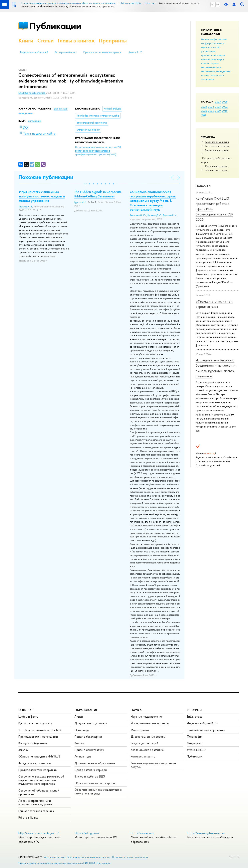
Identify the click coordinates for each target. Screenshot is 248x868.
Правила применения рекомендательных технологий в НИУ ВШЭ (57, 863)
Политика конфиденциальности (130, 857)
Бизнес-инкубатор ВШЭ (90, 776)
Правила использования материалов (102, 52)
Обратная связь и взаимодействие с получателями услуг (98, 791)
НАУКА (136, 710)
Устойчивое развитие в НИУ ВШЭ (40, 730)
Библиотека (195, 717)
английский (35, 121)
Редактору (234, 856)
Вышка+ (79, 743)
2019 (218, 111)
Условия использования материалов (89, 857)
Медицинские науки (217, 150)
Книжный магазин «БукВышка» (206, 730)
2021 (204, 111)
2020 (211, 111)
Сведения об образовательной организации (39, 792)
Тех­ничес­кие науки (216, 170)
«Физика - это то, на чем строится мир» (214, 304)
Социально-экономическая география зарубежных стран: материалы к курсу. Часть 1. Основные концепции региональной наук (153, 201)
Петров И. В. (26, 207)
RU (213, 4)
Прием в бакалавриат (88, 737)
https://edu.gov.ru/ (87, 833)
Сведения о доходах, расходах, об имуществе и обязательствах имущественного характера (41, 780)
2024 (211, 107)
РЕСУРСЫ (194, 710)
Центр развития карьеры (91, 770)
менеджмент (224, 71)
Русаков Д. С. (155, 215)
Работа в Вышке (28, 817)
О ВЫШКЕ (26, 710)
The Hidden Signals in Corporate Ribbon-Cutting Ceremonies (98, 194)
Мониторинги (140, 730)
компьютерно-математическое (211, 65)
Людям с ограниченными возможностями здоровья (35, 802)
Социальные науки (216, 166)
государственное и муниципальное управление (213, 47)
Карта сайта (104, 863)
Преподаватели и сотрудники (38, 737)
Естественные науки (217, 146)
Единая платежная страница (36, 811)
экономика (208, 79)
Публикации (55, 26)
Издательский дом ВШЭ (202, 723)
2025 (204, 107)
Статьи (46, 41)
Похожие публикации (46, 177)
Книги (26, 41)
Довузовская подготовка (91, 723)
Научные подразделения (147, 717)
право (205, 75)
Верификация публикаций (34, 52)
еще (204, 115)
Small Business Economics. (32, 93)
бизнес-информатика (214, 39)
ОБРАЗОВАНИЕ (86, 710)
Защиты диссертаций (144, 743)
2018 (225, 111)
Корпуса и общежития (33, 743)
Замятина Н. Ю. (138, 215)
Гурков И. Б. (80, 202)
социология (217, 75)
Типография (195, 737)
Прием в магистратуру (89, 750)
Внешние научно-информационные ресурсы (153, 765)
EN (218, 4)
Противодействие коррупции (38, 770)
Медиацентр (195, 743)
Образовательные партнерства (95, 783)
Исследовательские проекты (150, 723)
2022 (225, 107)
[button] (86, 184)
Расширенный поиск (66, 52)
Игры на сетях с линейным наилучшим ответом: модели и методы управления (42, 196)
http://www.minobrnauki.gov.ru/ (39, 833)
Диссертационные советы (148, 737)
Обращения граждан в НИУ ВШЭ (39, 756)
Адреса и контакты (55, 857)
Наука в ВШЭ (135, 52)
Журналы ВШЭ (196, 750)
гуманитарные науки (213, 55)
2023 (218, 107)
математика (208, 71)
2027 (218, 102)
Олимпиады (82, 730)
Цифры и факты (28, 717)
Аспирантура (83, 756)
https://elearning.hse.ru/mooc (206, 833)
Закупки (23, 750)
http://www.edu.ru (142, 833)
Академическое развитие (147, 750)
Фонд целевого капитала (35, 763)
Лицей (79, 717)
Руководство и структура (35, 723)
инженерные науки (213, 59)
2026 (225, 102)
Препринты (113, 41)
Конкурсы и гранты (143, 756)
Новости (203, 186)
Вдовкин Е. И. (170, 215)
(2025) (98, 151)
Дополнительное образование (95, 763)
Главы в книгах (76, 41)
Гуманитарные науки (217, 142)
